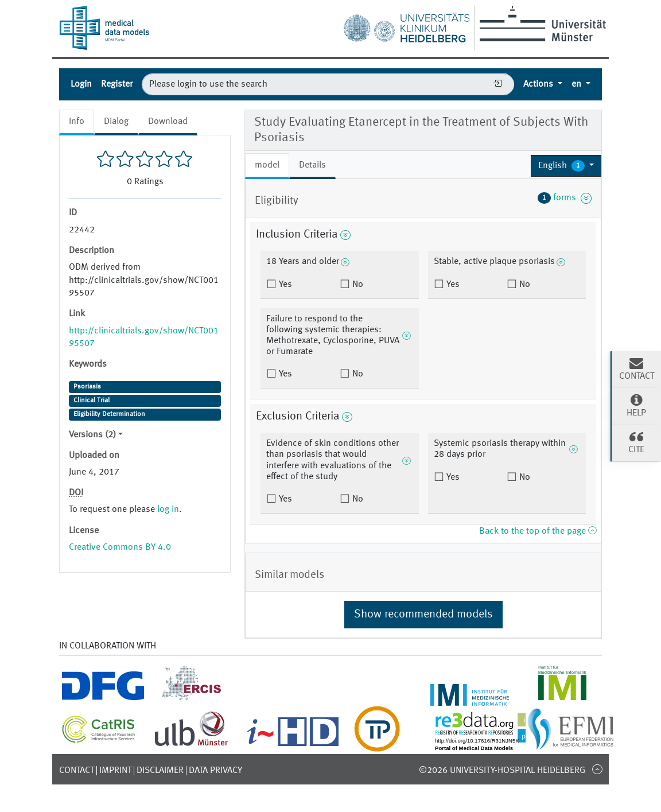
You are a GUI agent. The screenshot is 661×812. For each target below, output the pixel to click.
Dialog (116, 122)
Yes (284, 285)
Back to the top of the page (538, 531)
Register (117, 84)
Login (81, 84)
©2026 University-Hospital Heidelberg (502, 771)
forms (565, 198)
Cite (636, 442)
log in (168, 510)
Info (77, 122)
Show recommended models (423, 615)
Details (312, 165)
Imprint (115, 771)
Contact (77, 771)
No (357, 285)
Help (636, 405)
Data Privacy (215, 771)
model (267, 165)
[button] (566, 166)
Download (168, 122)
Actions (539, 84)
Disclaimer (160, 771)
